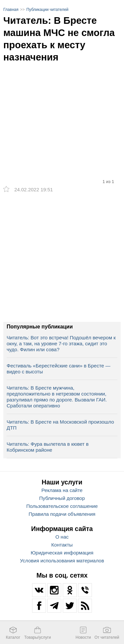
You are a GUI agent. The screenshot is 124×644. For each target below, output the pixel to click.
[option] (62, 108)
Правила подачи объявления (62, 514)
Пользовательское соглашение (62, 506)
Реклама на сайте (62, 490)
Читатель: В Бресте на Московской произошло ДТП (60, 425)
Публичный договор (62, 498)
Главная (11, 10)
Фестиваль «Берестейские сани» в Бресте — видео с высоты (59, 369)
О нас (62, 537)
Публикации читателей (47, 10)
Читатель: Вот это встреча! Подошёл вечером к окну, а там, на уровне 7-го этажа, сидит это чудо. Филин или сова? (61, 343)
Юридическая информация (62, 553)
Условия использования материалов (62, 561)
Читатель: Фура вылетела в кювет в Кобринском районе (48, 447)
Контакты (62, 545)
